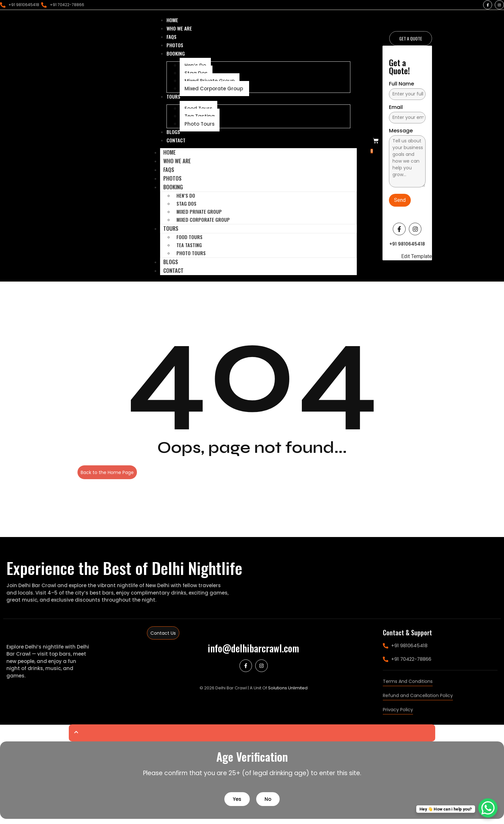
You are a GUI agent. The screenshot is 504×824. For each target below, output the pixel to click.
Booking (173, 192)
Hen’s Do (186, 201)
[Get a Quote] (411, 41)
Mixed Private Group (199, 217)
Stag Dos (186, 209)
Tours (171, 233)
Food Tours (189, 242)
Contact (173, 276)
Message (401, 134)
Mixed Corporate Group (214, 92)
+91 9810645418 (407, 246)
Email (396, 110)
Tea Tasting (189, 250)
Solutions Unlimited (288, 693)
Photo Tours (200, 128)
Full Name (401, 87)
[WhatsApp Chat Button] (488, 808)
